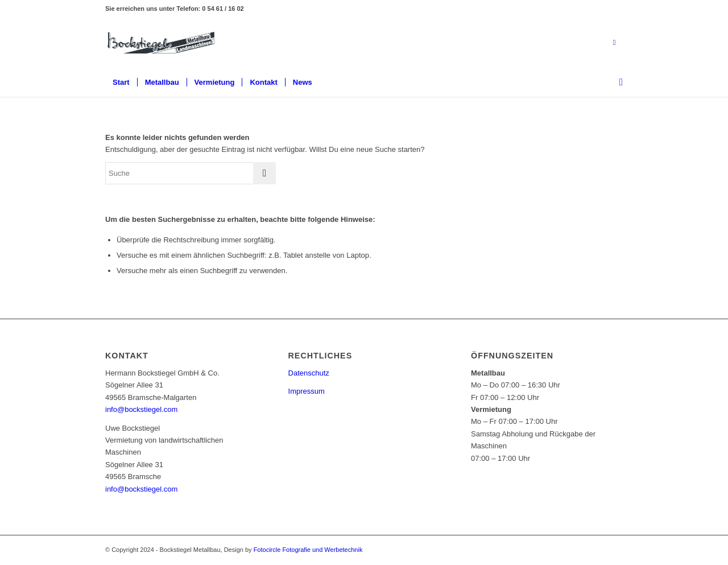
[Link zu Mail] (614, 43)
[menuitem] (121, 83)
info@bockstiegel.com (141, 409)
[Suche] (617, 83)
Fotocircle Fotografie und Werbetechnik (308, 550)
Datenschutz (309, 373)
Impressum (307, 391)
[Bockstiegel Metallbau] (161, 43)
